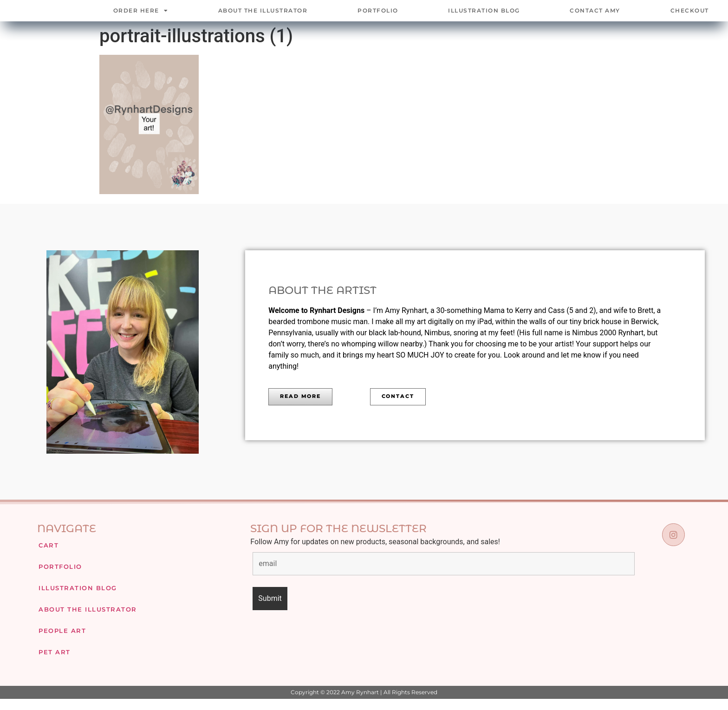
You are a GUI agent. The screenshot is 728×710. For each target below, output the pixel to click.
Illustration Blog (484, 16)
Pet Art (53, 663)
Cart (48, 556)
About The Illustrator (263, 16)
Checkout (690, 16)
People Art (60, 642)
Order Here (141, 16)
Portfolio (378, 16)
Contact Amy (595, 16)
